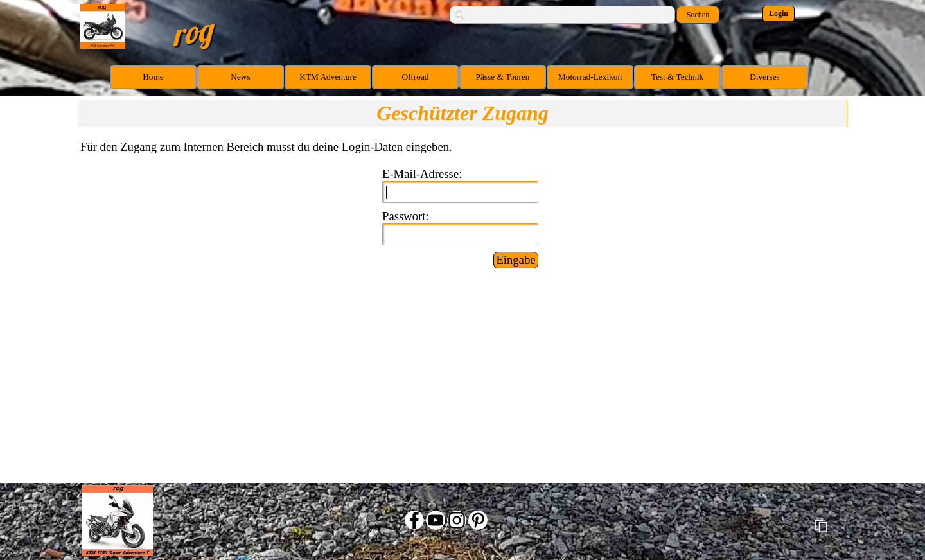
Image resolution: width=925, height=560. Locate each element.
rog (192, 31)
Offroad (416, 77)
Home (153, 77)
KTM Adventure (328, 77)
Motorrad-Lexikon (590, 77)
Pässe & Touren (503, 77)
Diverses (765, 77)
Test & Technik (678, 77)
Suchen (698, 15)
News (240, 77)
